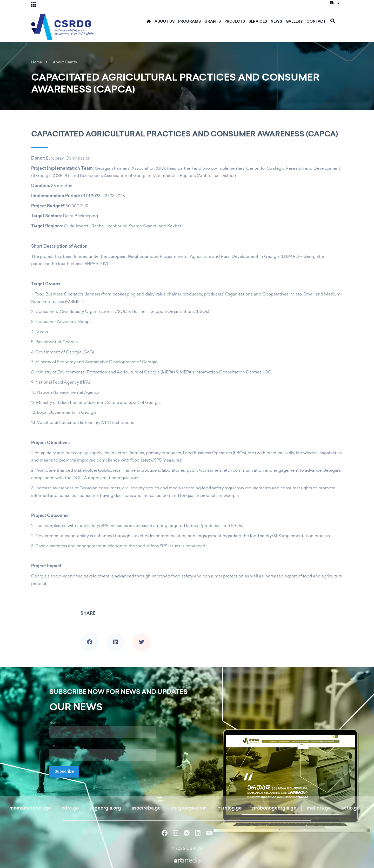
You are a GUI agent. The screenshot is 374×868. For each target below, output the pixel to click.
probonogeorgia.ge (274, 808)
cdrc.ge (70, 808)
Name (54, 723)
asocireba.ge (146, 808)
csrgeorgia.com (189, 808)
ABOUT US (165, 22)
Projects (235, 22)
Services (258, 22)
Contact (316, 22)
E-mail (55, 746)
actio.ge (350, 808)
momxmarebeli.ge (30, 808)
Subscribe (65, 772)
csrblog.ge (230, 808)
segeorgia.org (105, 808)
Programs (189, 22)
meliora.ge (319, 808)
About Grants (65, 63)
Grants (213, 22)
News (276, 22)
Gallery (294, 22)
